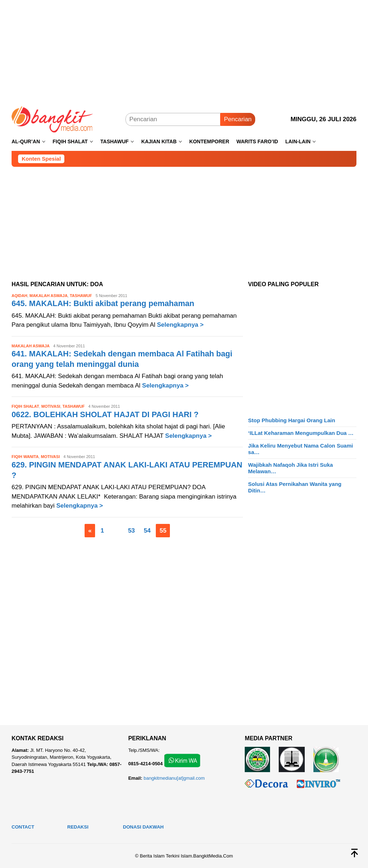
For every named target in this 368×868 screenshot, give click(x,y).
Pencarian (238, 119)
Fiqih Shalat (25, 406)
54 (147, 531)
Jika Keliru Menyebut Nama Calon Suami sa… (300, 449)
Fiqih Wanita (25, 457)
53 (131, 531)
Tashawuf (81, 296)
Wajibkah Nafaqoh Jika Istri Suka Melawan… (290, 468)
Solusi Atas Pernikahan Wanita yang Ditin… (295, 487)
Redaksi (78, 827)
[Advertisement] (184, 51)
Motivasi (51, 406)
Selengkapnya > (180, 325)
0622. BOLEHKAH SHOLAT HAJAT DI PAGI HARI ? (106, 414)
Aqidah (19, 296)
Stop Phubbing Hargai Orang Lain (292, 420)
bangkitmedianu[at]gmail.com (174, 778)
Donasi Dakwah (143, 827)
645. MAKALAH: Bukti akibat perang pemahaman (104, 303)
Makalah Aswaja (49, 296)
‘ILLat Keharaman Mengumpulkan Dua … (301, 433)
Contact (23, 827)
